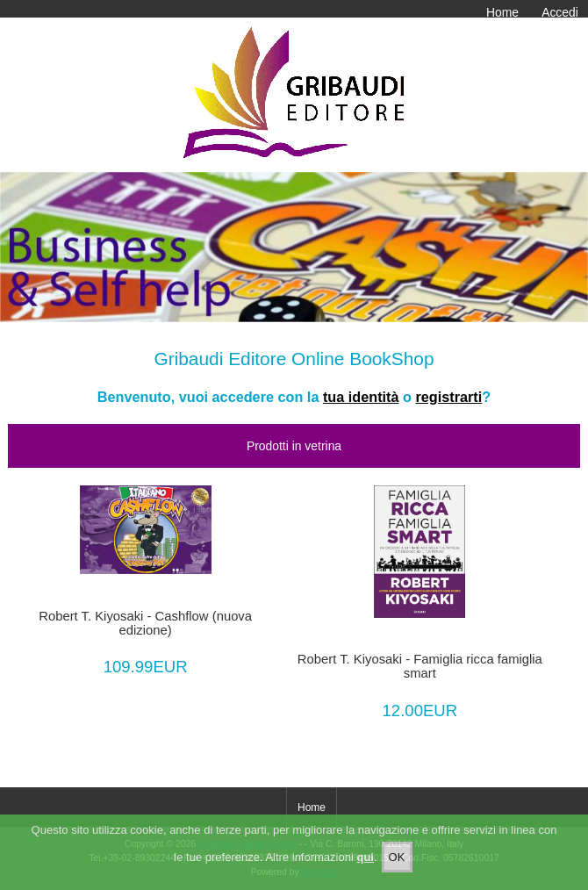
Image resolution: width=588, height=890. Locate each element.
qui (365, 858)
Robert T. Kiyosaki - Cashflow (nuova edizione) (145, 623)
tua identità (361, 397)
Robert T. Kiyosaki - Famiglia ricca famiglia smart (420, 666)
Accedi (560, 12)
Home (502, 12)
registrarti (448, 397)
